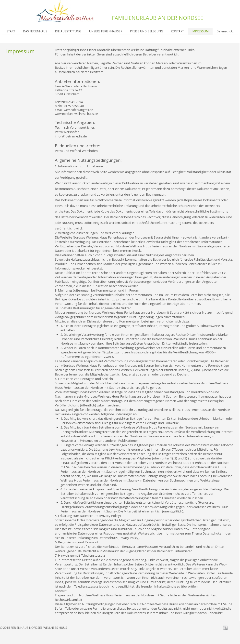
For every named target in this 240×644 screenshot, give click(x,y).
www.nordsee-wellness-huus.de (76, 114)
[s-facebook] (225, 628)
